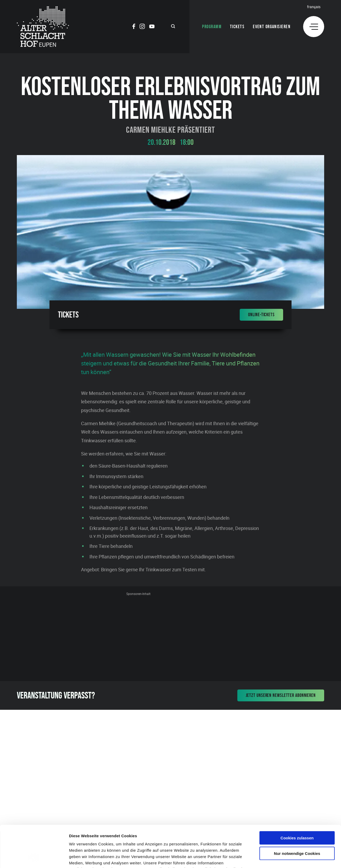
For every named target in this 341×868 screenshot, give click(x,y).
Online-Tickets (261, 315)
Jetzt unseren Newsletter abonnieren (281, 695)
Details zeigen (280, 858)
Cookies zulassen (297, 799)
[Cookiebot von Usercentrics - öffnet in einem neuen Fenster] (34, 858)
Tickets (237, 27)
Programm (212, 27)
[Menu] (314, 27)
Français (314, 7)
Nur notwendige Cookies (297, 814)
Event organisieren (272, 27)
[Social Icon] (134, 27)
